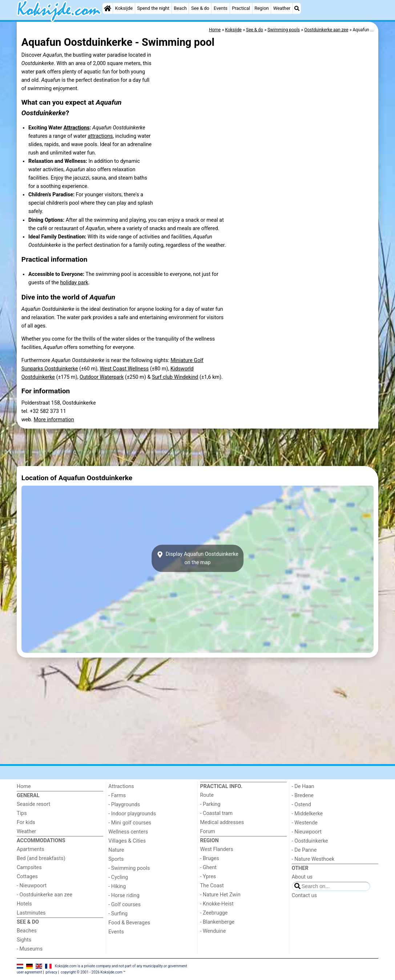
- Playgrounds (124, 805)
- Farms (117, 796)
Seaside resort (33, 804)
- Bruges (210, 858)
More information (54, 420)
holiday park (74, 283)
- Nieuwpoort (32, 886)
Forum (208, 832)
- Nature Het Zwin (220, 895)
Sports (116, 859)
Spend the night (153, 8)
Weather (282, 8)
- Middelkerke (307, 814)
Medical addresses (222, 822)
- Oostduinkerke (310, 841)
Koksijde (124, 8)
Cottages (27, 877)
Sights (24, 940)
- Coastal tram (217, 813)
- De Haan (303, 786)
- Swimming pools (129, 868)
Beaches (27, 931)
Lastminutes (31, 913)
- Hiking (117, 886)
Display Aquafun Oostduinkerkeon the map (197, 558)
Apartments (31, 849)
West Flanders (217, 849)
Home (24, 786)
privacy (52, 972)
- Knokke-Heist (217, 904)
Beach (180, 8)
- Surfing (118, 914)
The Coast (212, 886)
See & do (200, 8)
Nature (116, 850)
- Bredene (303, 796)
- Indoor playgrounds (132, 814)
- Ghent (209, 867)
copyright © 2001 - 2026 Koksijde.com (92, 972)
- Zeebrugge (214, 913)
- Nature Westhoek (313, 859)
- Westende (305, 823)
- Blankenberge (217, 922)
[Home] (108, 8)
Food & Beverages (129, 923)
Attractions (77, 128)
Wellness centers (128, 832)
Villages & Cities (127, 841)
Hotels (24, 904)
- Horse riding (124, 895)
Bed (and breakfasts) (41, 858)
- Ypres (208, 877)
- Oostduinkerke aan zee (45, 895)
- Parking (210, 804)
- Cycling (118, 877)
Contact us (304, 895)
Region (261, 8)
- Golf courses (124, 905)
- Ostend (301, 805)
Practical (241, 8)
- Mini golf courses (130, 823)
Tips (22, 813)
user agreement (29, 972)
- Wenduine (213, 931)
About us (302, 877)
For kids (26, 822)
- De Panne (304, 850)
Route (207, 795)
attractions (100, 136)
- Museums (30, 949)
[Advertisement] (197, 447)
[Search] (297, 8)
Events (221, 8)
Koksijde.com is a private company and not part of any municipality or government (121, 966)
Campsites (29, 867)
